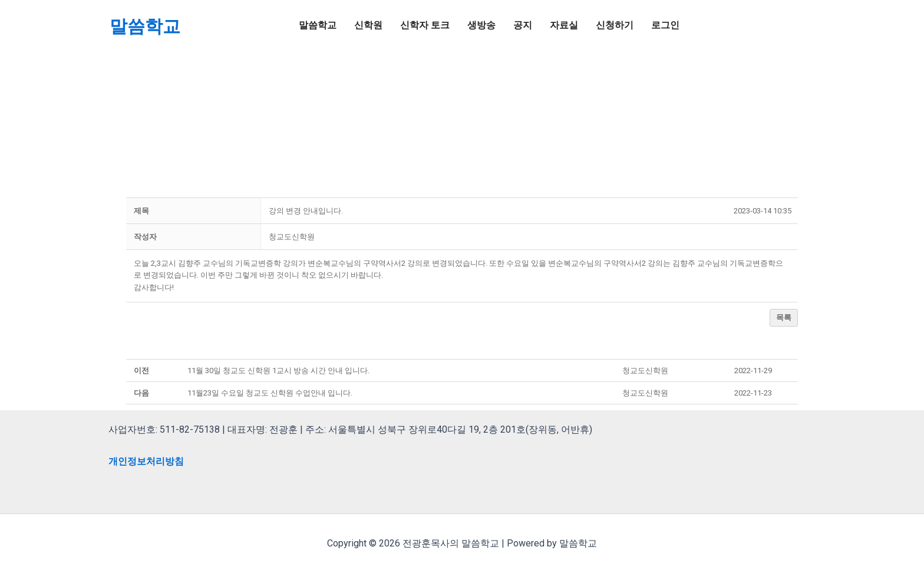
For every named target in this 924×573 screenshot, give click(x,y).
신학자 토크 (425, 25)
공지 (523, 25)
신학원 (368, 25)
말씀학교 (145, 26)
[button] (292, 237)
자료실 (564, 25)
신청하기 (615, 25)
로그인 (665, 25)
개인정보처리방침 (146, 461)
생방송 (481, 25)
